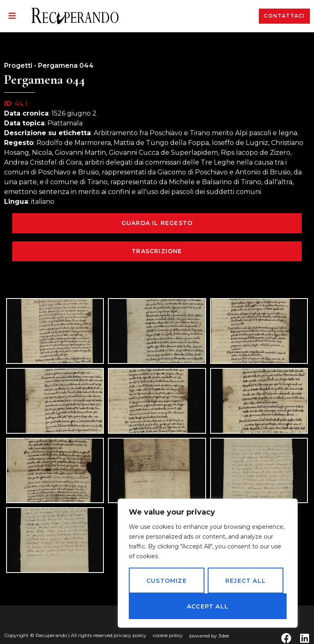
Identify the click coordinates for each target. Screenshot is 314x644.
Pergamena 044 (66, 66)
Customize (167, 581)
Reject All (246, 581)
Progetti (18, 66)
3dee (224, 636)
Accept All (208, 606)
